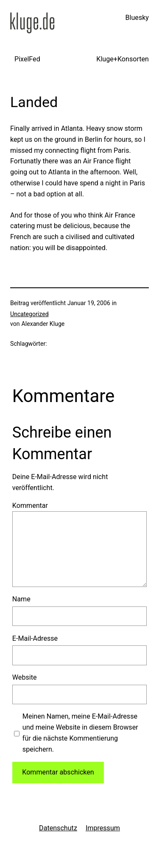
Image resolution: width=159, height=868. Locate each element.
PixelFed (27, 59)
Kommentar (30, 506)
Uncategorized (29, 314)
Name (21, 599)
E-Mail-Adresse (35, 638)
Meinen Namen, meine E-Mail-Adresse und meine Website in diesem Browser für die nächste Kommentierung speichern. (80, 733)
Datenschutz (58, 828)
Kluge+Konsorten (123, 59)
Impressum (103, 828)
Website (25, 677)
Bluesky (137, 18)
